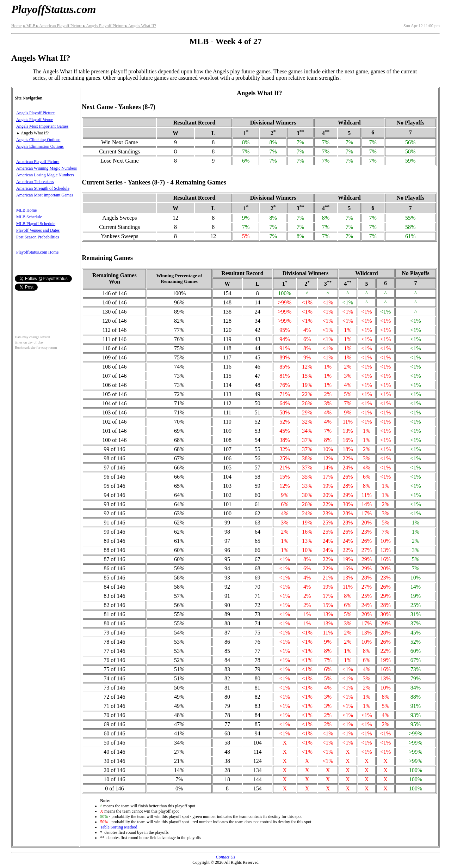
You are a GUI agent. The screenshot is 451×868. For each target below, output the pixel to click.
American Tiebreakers (35, 182)
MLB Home (26, 210)
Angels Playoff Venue (35, 120)
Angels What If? (140, 26)
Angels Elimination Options (40, 146)
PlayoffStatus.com (54, 9)
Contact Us (225, 857)
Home (16, 26)
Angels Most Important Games (42, 126)
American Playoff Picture (59, 26)
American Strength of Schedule (43, 188)
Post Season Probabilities (38, 237)
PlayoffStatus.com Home (37, 252)
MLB (29, 26)
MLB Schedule (29, 217)
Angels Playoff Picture (104, 26)
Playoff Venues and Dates (38, 230)
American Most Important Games (45, 195)
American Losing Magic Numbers (45, 175)
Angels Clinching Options (38, 140)
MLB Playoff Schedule (36, 224)
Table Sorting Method (119, 827)
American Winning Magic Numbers (47, 168)
